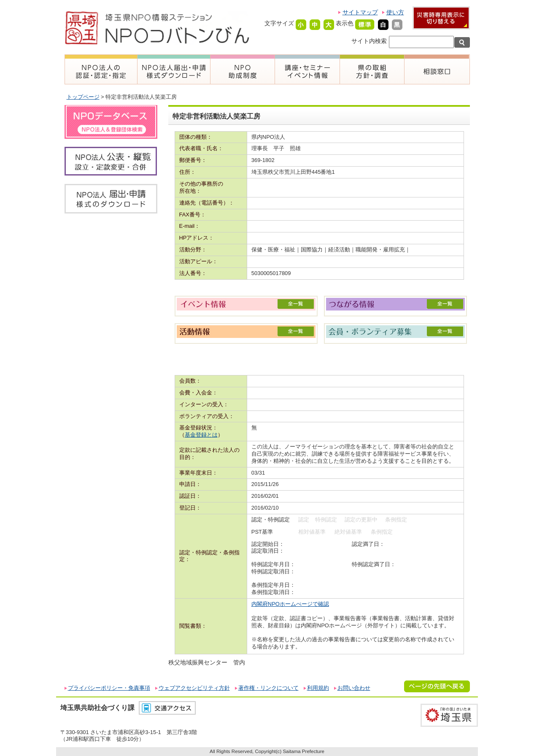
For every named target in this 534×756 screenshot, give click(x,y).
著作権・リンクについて (268, 688)
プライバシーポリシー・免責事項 (109, 688)
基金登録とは (201, 435)
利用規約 (318, 688)
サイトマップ (360, 12)
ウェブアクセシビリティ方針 (194, 688)
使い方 (395, 12)
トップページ (83, 97)
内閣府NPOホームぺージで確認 (290, 604)
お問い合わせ (354, 688)
